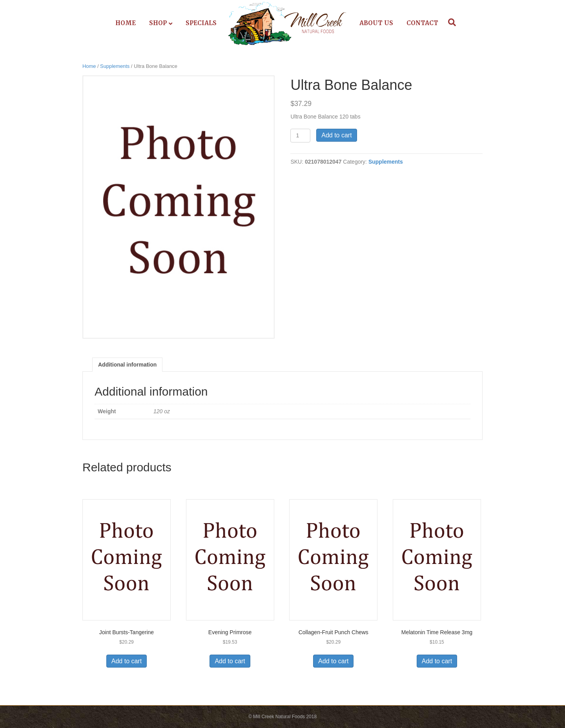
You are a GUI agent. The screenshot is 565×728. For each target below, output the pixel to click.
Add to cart (336, 135)
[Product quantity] (300, 136)
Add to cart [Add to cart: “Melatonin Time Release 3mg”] (437, 661)
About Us (376, 23)
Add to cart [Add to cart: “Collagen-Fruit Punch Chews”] (333, 661)
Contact (422, 23)
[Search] (450, 22)
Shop (158, 23)
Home (126, 23)
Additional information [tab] (127, 365)
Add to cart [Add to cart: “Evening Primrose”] (230, 661)
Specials (201, 23)
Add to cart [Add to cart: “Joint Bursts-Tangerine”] (127, 661)
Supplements (115, 66)
